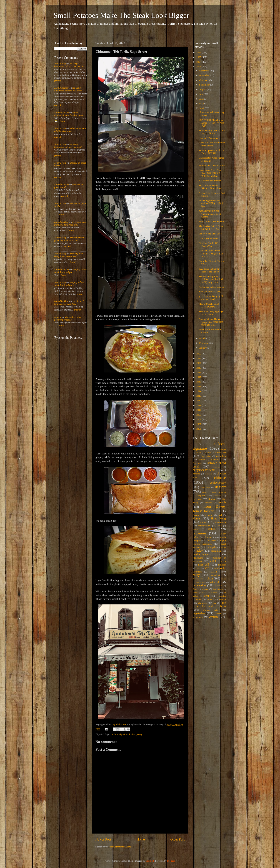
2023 (199, 67)
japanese (199, 533)
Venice (218, 614)
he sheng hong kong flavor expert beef (69, 255)
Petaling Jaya (198, 579)
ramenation (199, 586)
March (203, 338)
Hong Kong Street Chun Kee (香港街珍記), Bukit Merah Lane (210, 173)
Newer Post (103, 839)
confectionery (218, 483)
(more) (57, 81)
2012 (199, 401)
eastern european (218, 492)
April (202, 108)
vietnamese (198, 617)
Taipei (210, 599)
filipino (212, 499)
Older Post (177, 839)
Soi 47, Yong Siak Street (211, 234)
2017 (199, 377)
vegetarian (199, 613)
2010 (199, 410)
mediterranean (201, 554)
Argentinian (206, 456)
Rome (195, 589)
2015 (199, 387)
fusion (196, 515)
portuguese (201, 582)
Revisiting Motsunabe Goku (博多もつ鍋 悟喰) (211, 203)
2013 (199, 396)
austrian (202, 460)
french (222, 502)
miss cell (203, 565)
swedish (222, 596)
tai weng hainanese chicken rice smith (68, 89)
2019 (199, 368)
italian (212, 529)
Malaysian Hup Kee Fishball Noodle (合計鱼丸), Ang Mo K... (211, 279)
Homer (197, 519)
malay (199, 551)
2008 (199, 419)
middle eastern (218, 561)
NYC (207, 568)
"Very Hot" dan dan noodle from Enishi (212, 144)
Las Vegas (211, 541)
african (199, 453)
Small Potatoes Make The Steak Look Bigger (121, 15)
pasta (214, 572)
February (204, 343)
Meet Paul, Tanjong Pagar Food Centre (211, 313)
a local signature (120, 734)
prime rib (215, 582)
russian (205, 589)
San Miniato (218, 589)
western (213, 617)
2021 (199, 358)
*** (205, 444)
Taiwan (222, 599)
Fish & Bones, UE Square (211, 222)
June (202, 99)
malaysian (216, 551)
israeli (195, 529)
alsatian (208, 453)
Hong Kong (218, 519)
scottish (196, 592)
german (208, 515)
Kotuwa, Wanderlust (209, 138)
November (205, 75)
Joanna (58, 317)
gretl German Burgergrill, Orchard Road (211, 298)
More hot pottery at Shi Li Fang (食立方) (211, 152)
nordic (198, 568)
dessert (220, 487)
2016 (199, 382)
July (202, 94)
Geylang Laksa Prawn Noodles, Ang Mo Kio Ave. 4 (211, 253)
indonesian (221, 522)
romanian (219, 586)
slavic (204, 592)
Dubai (205, 492)
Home (141, 839)
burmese (196, 474)
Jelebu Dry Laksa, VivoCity (212, 287)
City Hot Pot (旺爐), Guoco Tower (209, 245)
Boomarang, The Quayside (212, 165)
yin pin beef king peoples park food (69, 302)
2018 (199, 372)
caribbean (209, 474)
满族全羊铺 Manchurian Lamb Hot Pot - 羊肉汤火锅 (212, 123)
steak (207, 596)
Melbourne (198, 558)
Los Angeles (211, 547)
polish (223, 579)
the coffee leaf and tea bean (209, 605)
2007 (199, 424)
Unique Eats (210, 610)
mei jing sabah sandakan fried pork (70, 271)
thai (215, 603)
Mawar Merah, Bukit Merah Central (209, 305)
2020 (199, 363)
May (202, 103)
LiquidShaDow (62, 88)
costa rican (205, 487)
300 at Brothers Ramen (210, 181)
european (197, 499)
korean (209, 537)
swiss (199, 599)
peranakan (215, 575)
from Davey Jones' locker (209, 509)
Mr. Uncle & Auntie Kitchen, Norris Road (210, 187)
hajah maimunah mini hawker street (69, 114)
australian (221, 456)
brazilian (216, 467)
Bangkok (215, 460)
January (203, 348)
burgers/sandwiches (204, 470)
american (220, 452)
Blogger (171, 861)
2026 (199, 52)
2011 (199, 405)
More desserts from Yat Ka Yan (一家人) (212, 132)
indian (132, 734)
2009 (199, 415)
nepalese (222, 565)
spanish (215, 592)
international (204, 526)
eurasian (218, 496)
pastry (139, 734)
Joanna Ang (60, 63)
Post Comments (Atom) (120, 847)
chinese (220, 478)
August (203, 89)
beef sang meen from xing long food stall (71, 223)
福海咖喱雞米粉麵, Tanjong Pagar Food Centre (210, 214)
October (203, 80)
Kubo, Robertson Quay (210, 292)
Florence (208, 503)
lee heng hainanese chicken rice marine (69, 65)
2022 (199, 354)
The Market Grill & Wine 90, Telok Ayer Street (211, 228)
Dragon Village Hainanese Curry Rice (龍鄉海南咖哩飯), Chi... (211, 322)
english (201, 496)
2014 (199, 391)
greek (220, 515)
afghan (223, 449)
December (205, 71)
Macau (223, 547)
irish (220, 526)
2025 (199, 57)
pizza (210, 579)
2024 (199, 62)
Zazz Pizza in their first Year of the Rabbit (210, 270)
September (205, 85)
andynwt (150, 861)
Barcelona (197, 463)
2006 (199, 429)
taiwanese (202, 603)
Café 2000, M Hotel (208, 238)
